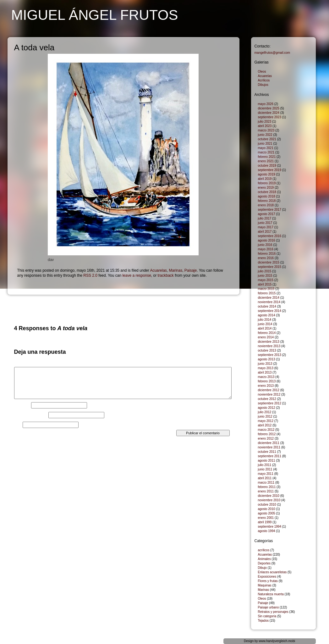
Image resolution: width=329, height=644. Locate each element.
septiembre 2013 (270, 355)
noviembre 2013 (269, 346)
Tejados (263, 621)
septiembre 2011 (270, 456)
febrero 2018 (267, 201)
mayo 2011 (266, 474)
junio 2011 (265, 469)
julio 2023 (265, 122)
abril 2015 (265, 284)
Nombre (22, 405)
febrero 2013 (267, 381)
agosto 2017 (267, 214)
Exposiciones (267, 577)
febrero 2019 (267, 183)
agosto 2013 (267, 359)
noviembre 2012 (269, 394)
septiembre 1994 (270, 527)
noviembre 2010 (269, 500)
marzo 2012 (266, 430)
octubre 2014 (267, 306)
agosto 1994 (267, 531)
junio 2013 (265, 364)
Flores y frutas (268, 581)
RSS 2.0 (90, 275)
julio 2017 (265, 218)
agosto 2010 (267, 509)
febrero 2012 (267, 434)
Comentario (25, 365)
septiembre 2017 (270, 210)
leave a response (137, 275)
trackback (165, 275)
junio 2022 (265, 135)
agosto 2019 (267, 174)
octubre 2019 (267, 166)
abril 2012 (265, 425)
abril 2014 (265, 328)
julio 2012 (265, 412)
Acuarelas (158, 270)
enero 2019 (266, 188)
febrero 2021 (267, 157)
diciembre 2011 (269, 443)
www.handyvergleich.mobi (277, 641)
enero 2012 (266, 439)
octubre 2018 (267, 192)
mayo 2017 (266, 227)
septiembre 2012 (270, 403)
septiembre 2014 (270, 311)
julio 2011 (265, 465)
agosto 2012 (267, 408)
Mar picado (22, 302)
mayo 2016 (266, 249)
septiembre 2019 (270, 170)
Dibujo (262, 568)
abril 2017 (265, 232)
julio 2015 (265, 271)
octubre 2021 (267, 139)
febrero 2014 (267, 333)
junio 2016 (265, 245)
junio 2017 (265, 223)
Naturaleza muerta (271, 594)
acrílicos (264, 550)
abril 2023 (265, 126)
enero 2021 (266, 161)
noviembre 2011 (269, 447)
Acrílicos (264, 80)
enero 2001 (266, 518)
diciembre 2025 (269, 108)
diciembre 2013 (269, 342)
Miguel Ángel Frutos (95, 15)
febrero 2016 (267, 254)
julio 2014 (265, 320)
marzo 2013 (266, 377)
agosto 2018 (267, 196)
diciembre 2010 (269, 496)
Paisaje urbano (269, 607)
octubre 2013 (267, 350)
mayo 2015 (266, 280)
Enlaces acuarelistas (272, 572)
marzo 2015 (266, 289)
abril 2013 (265, 372)
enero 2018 (266, 205)
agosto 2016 (267, 240)
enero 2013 (266, 386)
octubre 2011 (267, 452)
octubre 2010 (267, 505)
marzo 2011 (266, 483)
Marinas (175, 270)
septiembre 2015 (270, 267)
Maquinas (265, 585)
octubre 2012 (267, 399)
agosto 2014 (267, 315)
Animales (264, 559)
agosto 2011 (267, 461)
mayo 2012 (266, 421)
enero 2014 (266, 337)
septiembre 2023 (270, 117)
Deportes (264, 563)
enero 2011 (266, 491)
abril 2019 (265, 179)
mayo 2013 (266, 368)
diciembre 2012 (269, 390)
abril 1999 (265, 522)
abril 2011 (265, 478)
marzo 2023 (266, 130)
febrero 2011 (267, 487)
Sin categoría (267, 616)
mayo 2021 (266, 148)
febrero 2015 (267, 293)
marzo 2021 (266, 152)
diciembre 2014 (269, 298)
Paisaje (191, 270)
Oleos (262, 72)
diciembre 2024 (269, 113)
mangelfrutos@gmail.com (272, 53)
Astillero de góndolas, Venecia (209, 302)
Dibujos (263, 85)
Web (18, 425)
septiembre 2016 (270, 236)
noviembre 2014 (269, 302)
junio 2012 (265, 416)
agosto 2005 (267, 513)
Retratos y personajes (273, 612)
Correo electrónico (31, 415)
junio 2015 (265, 276)
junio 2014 (265, 324)
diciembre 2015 (269, 262)
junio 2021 (265, 144)
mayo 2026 (266, 104)
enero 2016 (266, 258)
